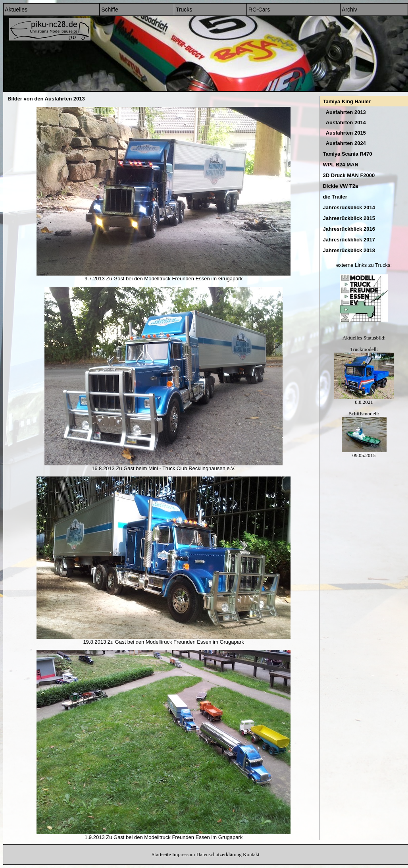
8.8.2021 (364, 400)
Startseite (161, 854)
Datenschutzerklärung (219, 854)
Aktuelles (15, 10)
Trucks (183, 10)
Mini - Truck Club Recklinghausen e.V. (192, 468)
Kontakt (251, 854)
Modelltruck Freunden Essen (177, 279)
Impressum (184, 854)
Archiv (349, 10)
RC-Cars (258, 10)
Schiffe (109, 10)
